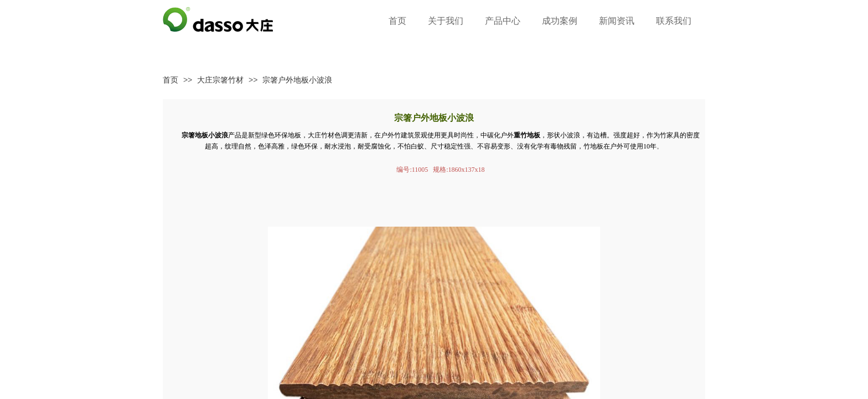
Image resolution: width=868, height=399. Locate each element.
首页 (170, 80)
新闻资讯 (617, 21)
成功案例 (560, 21)
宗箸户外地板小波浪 (297, 80)
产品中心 (503, 21)
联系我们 (674, 21)
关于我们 (446, 21)
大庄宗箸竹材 (220, 80)
